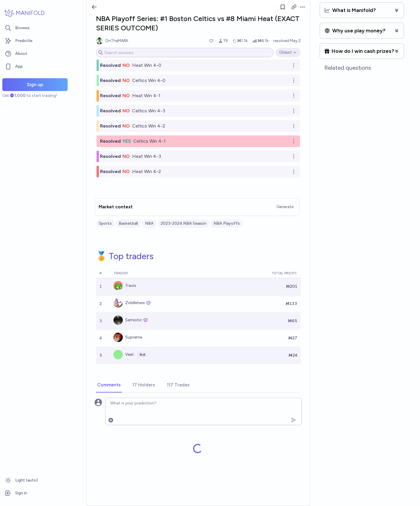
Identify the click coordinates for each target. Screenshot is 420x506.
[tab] (109, 385)
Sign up (35, 84)
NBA (149, 223)
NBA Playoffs (227, 223)
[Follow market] (283, 7)
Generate (285, 207)
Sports (105, 223)
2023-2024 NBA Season (184, 223)
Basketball (128, 223)
